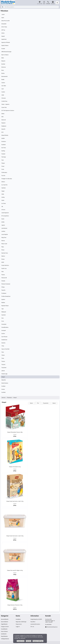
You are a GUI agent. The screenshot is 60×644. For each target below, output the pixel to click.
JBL (2, 206)
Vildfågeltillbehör (5, 639)
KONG (3, 222)
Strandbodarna (5, 327)
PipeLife (4, 290)
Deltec (3, 114)
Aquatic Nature (5, 45)
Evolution (4, 141)
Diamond (4, 120)
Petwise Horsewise (6, 284)
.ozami (3, 14)
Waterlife (4, 380)
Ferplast (3, 154)
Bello (3, 58)
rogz (3, 309)
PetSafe (3, 281)
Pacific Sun (4, 268)
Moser (3, 250)
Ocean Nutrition (5, 265)
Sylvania (4, 343)
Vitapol (3, 377)
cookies (22, 636)
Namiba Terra (5, 253)
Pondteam (4, 293)
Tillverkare (9, 398)
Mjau (3, 247)
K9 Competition (5, 216)
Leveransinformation (35, 624)
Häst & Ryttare (4, 631)
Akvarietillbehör (5, 619)
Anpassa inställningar (38, 641)
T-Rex (3, 346)
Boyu (3, 70)
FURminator (4, 172)
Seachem (4, 315)
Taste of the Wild (6, 349)
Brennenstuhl (5, 76)
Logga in (18, 627)
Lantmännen (4, 228)
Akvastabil (4, 24)
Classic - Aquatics (6, 104)
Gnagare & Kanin (5, 627)
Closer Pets (4, 107)
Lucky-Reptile (5, 234)
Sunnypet (4, 330)
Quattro (3, 299)
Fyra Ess (3, 176)
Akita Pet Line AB (6, 21)
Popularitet (46, 403)
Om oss (32, 627)
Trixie (3, 358)
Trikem (3, 355)
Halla (3, 194)
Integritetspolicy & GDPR (36, 619)
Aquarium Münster (6, 42)
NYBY (3, 262)
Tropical (3, 364)
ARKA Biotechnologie (7, 52)
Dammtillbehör (5, 622)
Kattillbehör (4, 634)
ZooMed (4, 392)
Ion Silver (4, 203)
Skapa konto (19, 624)
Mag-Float (4, 237)
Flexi (3, 160)
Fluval (3, 166)
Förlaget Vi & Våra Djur (7, 179)
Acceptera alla (21, 641)
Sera (3, 318)
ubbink (3, 371)
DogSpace (4, 126)
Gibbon (3, 182)
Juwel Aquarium (5, 213)
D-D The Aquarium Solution (8, 110)
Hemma (3, 398)
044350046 (49, 624)
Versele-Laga (5, 374)
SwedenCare (4, 340)
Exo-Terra (4, 148)
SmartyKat (4, 324)
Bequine (3, 61)
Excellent (4, 145)
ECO (3, 132)
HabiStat (4, 188)
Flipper (3, 163)
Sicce (3, 321)
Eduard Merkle (5, 135)
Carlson (3, 83)
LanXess (3, 231)
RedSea (3, 303)
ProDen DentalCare (6, 296)
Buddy (3, 79)
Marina (3, 241)
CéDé (3, 95)
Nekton (3, 256)
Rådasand (4, 312)
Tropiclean (4, 368)
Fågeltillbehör (4, 624)
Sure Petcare (5, 337)
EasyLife (3, 129)
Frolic (3, 169)
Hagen (3, 191)
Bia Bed (3, 64)
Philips (3, 287)
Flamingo (4, 157)
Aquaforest (4, 39)
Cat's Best (4, 86)
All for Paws (4, 27)
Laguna (3, 225)
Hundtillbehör (4, 629)
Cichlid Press (4, 101)
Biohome (4, 67)
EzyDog (3, 151)
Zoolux (3, 389)
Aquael (3, 36)
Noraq (3, 259)
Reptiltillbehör (4, 636)
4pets (3, 18)
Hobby (3, 197)
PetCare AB (4, 278)
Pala (3, 272)
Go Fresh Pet (5, 185)
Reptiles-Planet (5, 306)
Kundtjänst (18, 619)
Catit (3, 89)
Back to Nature (5, 55)
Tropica (3, 361)
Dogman (4, 123)
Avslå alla (28, 641)
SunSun (3, 333)
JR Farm (3, 210)
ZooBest (4, 386)
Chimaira (4, 98)
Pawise (3, 275)
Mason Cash (4, 244)
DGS (3, 117)
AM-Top (3, 30)
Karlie (3, 219)
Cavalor (3, 92)
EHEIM (3, 138)
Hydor (3, 200)
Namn (31, 403)
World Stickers (5, 383)
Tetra (3, 352)
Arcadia (3, 49)
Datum (54, 403)
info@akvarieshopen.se (52, 627)
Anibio (3, 33)
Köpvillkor (33, 622)
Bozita (3, 73)
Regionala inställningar (21, 622)
